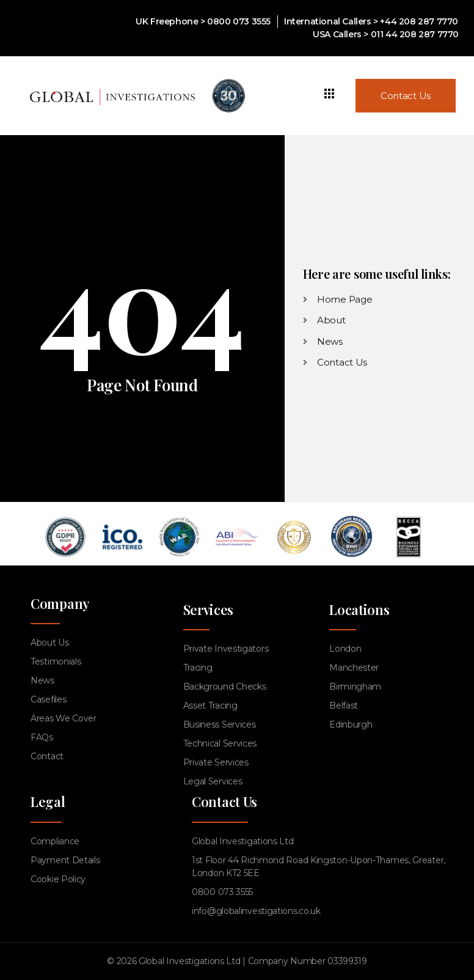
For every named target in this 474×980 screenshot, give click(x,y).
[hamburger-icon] (330, 95)
